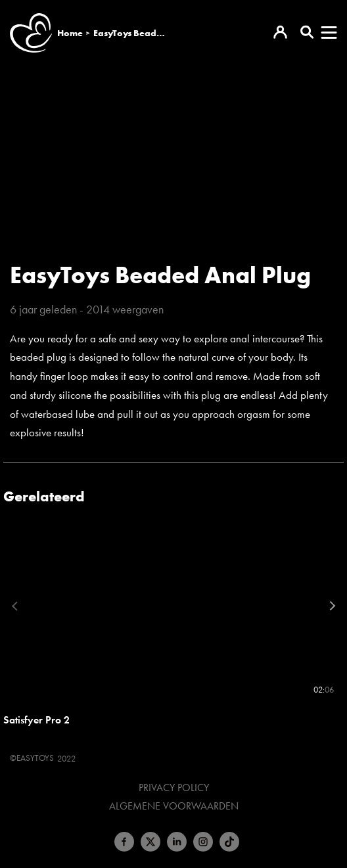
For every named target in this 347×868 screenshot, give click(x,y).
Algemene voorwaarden (174, 806)
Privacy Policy (174, 788)
